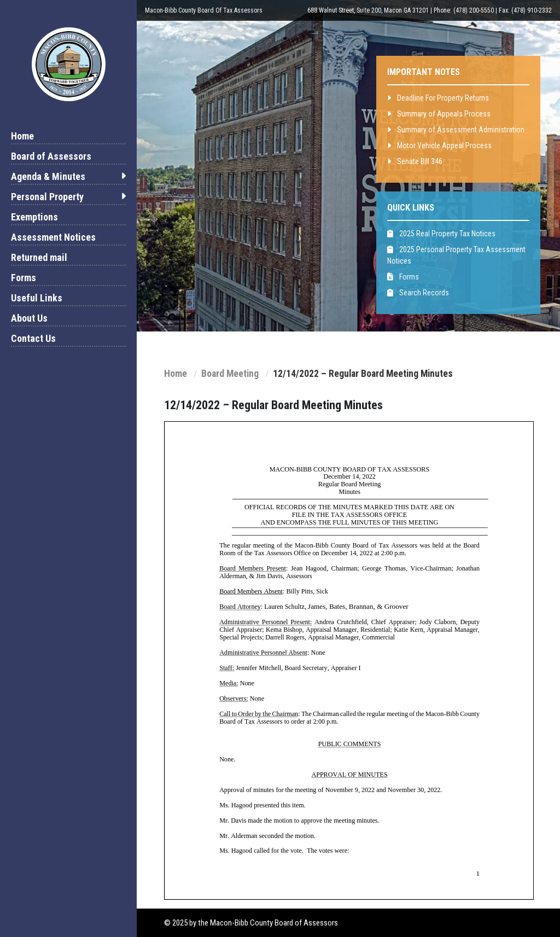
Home (22, 136)
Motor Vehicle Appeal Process (439, 146)
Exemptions (34, 217)
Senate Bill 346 (415, 161)
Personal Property (68, 197)
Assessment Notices (53, 237)
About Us (29, 318)
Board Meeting (230, 374)
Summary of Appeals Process (439, 114)
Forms (24, 278)
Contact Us (33, 338)
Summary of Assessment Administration (456, 130)
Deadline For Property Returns (438, 98)
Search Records (418, 293)
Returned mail (39, 257)
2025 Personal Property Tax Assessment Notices (456, 255)
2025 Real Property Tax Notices (441, 234)
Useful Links (37, 298)
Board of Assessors (51, 156)
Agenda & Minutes (68, 176)
